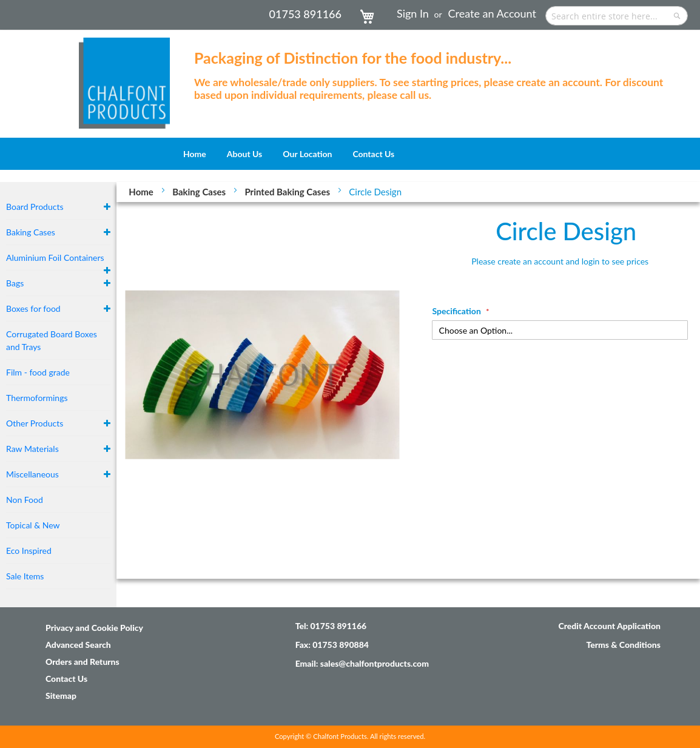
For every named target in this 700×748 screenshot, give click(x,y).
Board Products (35, 207)
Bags (15, 283)
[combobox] (617, 16)
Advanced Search (78, 645)
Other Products (35, 423)
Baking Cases (200, 192)
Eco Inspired (29, 551)
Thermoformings (37, 398)
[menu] (350, 154)
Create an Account (492, 13)
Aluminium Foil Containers (55, 258)
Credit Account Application (609, 626)
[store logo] (124, 77)
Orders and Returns (82, 662)
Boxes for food (33, 308)
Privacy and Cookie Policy (94, 628)
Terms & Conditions (623, 645)
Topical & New (33, 525)
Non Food (25, 500)
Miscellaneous (32, 474)
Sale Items (25, 576)
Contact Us (66, 679)
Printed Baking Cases (288, 192)
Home (142, 192)
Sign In (413, 13)
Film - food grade (38, 372)
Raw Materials (32, 449)
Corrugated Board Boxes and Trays (52, 340)
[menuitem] (195, 154)
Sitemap (61, 696)
